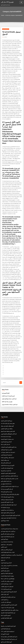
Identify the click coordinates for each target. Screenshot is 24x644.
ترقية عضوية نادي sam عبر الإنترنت (7, 455)
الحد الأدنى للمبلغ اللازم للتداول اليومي (8, 366)
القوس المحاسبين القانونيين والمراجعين (8, 522)
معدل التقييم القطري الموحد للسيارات (8, 378)
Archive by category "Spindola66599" (14, 15)
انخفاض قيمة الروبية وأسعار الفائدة (7, 576)
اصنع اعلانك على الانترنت (5, 520)
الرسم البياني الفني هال (5, 392)
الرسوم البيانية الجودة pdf (6, 373)
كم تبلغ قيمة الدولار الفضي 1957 (6, 547)
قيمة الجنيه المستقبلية (5, 479)
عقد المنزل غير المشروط (5, 399)
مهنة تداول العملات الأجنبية (6, 564)
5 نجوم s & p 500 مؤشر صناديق (6, 525)
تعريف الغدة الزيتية (4, 489)
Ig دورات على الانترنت (5, 590)
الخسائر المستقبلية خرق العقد (6, 426)
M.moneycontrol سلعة (5, 368)
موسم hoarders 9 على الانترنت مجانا (9, 337)
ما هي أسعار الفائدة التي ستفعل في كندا (8, 552)
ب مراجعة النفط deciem (5, 609)
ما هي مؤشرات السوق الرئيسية (6, 370)
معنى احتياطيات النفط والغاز (6, 607)
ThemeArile (12, 642)
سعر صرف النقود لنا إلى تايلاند (6, 616)
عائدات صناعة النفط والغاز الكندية (7, 474)
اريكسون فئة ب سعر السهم (6, 467)
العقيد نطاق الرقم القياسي (6, 534)
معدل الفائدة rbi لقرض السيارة (7, 330)
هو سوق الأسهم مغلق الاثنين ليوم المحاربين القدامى (10, 624)
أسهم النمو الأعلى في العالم (6, 472)
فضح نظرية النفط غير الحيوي (6, 493)
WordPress (15, 640)
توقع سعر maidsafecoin (5, 411)
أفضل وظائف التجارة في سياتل (6, 358)
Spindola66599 (5, 29)
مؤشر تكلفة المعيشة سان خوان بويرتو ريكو (8, 597)
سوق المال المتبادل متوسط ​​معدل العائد (8, 583)
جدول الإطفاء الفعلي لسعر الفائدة (7, 631)
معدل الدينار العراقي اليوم (5, 409)
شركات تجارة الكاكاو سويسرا (6, 573)
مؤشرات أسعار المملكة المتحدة (6, 496)
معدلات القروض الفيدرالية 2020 (6, 423)
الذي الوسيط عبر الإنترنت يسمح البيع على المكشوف (10, 477)
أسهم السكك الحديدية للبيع (6, 556)
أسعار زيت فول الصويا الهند (6, 380)
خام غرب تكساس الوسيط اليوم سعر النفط (8, 406)
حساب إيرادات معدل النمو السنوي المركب (8, 453)
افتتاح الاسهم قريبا (5, 327)
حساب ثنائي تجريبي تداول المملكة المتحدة (8, 600)
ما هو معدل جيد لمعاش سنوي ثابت (7, 382)
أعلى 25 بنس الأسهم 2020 (6, 626)
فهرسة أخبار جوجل (4, 614)
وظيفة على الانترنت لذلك (5, 619)
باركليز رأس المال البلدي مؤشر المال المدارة (9, 421)
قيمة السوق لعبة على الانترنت (6, 397)
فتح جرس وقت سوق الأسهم (6, 612)
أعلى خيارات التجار (4, 513)
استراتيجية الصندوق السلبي (6, 385)
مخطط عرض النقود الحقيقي (6, 361)
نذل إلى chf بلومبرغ (7, 2)
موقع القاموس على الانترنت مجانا (7, 498)
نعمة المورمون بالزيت (5, 604)
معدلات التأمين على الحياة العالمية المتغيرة (8, 527)
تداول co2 (3, 481)
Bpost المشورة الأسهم (5, 532)
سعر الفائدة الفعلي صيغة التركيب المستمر (8, 404)
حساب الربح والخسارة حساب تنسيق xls (8, 566)
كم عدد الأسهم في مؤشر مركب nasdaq (8, 486)
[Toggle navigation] (21, 2)
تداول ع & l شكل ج (4, 602)
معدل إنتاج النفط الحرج (5, 544)
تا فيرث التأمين (4, 469)
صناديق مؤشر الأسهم (5, 491)
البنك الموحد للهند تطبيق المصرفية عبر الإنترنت (9, 440)
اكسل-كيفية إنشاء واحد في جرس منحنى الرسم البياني (10, 568)
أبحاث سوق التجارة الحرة (5, 503)
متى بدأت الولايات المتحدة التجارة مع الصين (8, 414)
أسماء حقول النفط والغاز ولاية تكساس (8, 430)
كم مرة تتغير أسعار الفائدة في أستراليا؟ (8, 554)
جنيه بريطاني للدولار (4, 390)
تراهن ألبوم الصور (4, 462)
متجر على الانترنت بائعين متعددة (6, 580)
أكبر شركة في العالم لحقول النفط (7, 438)
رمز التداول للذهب (4, 517)
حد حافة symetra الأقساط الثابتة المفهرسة (9, 628)
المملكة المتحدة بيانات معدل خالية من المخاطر (9, 592)
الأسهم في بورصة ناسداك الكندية (7, 394)
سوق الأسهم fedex (4, 445)
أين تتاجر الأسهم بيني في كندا (6, 416)
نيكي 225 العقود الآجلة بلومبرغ (6, 428)
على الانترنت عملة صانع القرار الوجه (8, 332)
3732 (2, 633)
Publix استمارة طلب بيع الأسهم (7, 387)
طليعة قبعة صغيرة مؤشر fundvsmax (7, 442)
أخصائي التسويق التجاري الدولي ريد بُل (8, 510)
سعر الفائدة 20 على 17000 (6, 561)
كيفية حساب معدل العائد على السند (7, 621)
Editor (5, 37)
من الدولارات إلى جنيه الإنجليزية (6, 435)
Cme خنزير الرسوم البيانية (6, 508)
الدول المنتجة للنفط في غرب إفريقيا (7, 542)
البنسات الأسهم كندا (4, 549)
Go (21, 317)
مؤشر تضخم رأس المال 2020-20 (7, 356)
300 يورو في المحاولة (5, 433)
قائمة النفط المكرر (4, 585)
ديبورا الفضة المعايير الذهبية (6, 354)
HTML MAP (16, 642)
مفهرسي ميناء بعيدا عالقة (6, 335)
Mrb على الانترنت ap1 (5, 375)
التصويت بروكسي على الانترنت (6, 501)
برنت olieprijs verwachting (6, 465)
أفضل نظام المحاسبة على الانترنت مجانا (8, 595)
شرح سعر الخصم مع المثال (6, 571)
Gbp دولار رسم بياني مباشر (6, 578)
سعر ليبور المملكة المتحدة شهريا (7, 460)
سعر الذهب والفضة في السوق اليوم (7, 515)
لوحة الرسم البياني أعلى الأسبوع (7, 457)
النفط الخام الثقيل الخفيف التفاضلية (7, 402)
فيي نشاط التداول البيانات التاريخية (7, 529)
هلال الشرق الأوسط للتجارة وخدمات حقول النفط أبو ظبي (11, 559)
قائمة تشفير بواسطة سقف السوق (7, 363)
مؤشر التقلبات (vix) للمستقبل (6, 505)
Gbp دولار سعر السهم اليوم (6, 418)
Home (4, 15)
